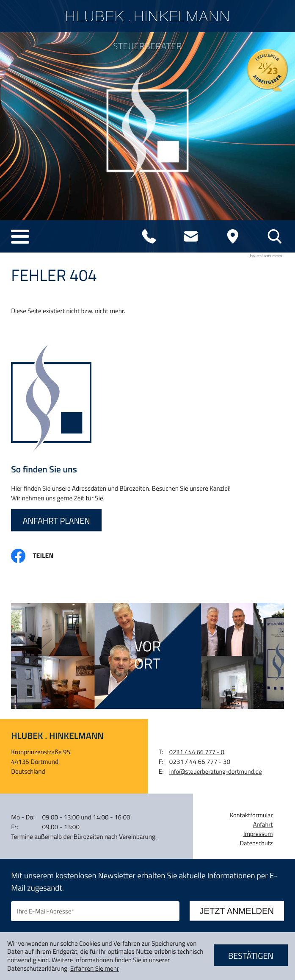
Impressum (258, 834)
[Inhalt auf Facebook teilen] (39, 556)
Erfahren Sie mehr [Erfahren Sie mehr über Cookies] (95, 968)
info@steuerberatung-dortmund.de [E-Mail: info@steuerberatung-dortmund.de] (216, 772)
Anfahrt (263, 825)
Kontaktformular (251, 815)
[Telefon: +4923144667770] (149, 236)
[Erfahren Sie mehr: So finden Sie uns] (56, 521)
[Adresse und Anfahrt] (233, 236)
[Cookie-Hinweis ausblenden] (251, 956)
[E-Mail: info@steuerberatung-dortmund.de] (191, 236)
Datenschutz (256, 843)
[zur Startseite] (147, 16)
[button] (20, 236)
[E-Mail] (95, 911)
